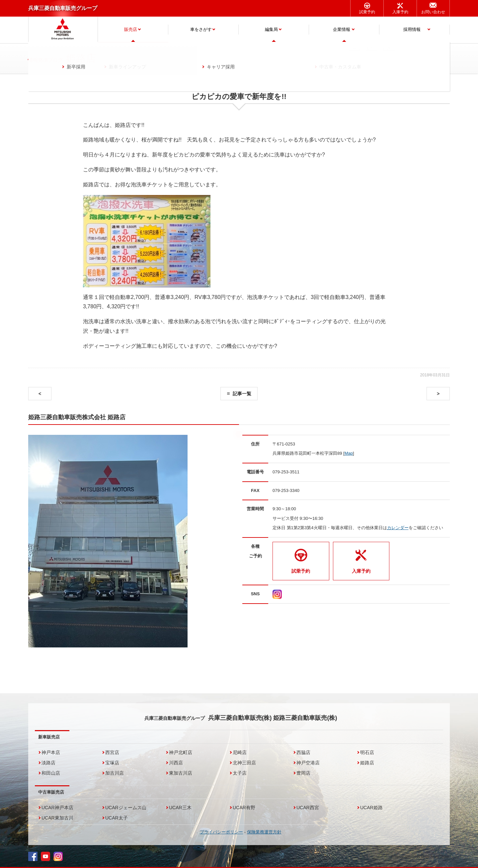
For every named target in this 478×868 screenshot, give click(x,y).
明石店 (367, 752)
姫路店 (367, 763)
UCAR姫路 (371, 808)
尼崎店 (240, 752)
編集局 (271, 29)
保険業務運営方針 (264, 832)
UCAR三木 (180, 808)
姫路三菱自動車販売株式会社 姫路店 (77, 417)
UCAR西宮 (308, 808)
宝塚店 (112, 763)
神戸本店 (51, 752)
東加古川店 (181, 773)
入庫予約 (400, 12)
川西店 (176, 763)
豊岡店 (303, 773)
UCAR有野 (244, 808)
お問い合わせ (433, 12)
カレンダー (398, 528)
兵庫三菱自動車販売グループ (63, 8)
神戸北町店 (181, 752)
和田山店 (51, 773)
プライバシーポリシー (221, 832)
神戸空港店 (308, 763)
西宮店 (112, 752)
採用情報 (412, 29)
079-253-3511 (286, 472)
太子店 (240, 773)
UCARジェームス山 (126, 808)
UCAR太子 (117, 818)
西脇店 (303, 752)
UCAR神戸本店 (57, 808)
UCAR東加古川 (57, 818)
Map (349, 453)
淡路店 (48, 763)
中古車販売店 (51, 792)
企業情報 (342, 29)
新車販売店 (49, 737)
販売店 (131, 29)
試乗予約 (367, 12)
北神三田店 (244, 763)
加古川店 (115, 773)
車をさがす (201, 29)
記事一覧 (242, 394)
